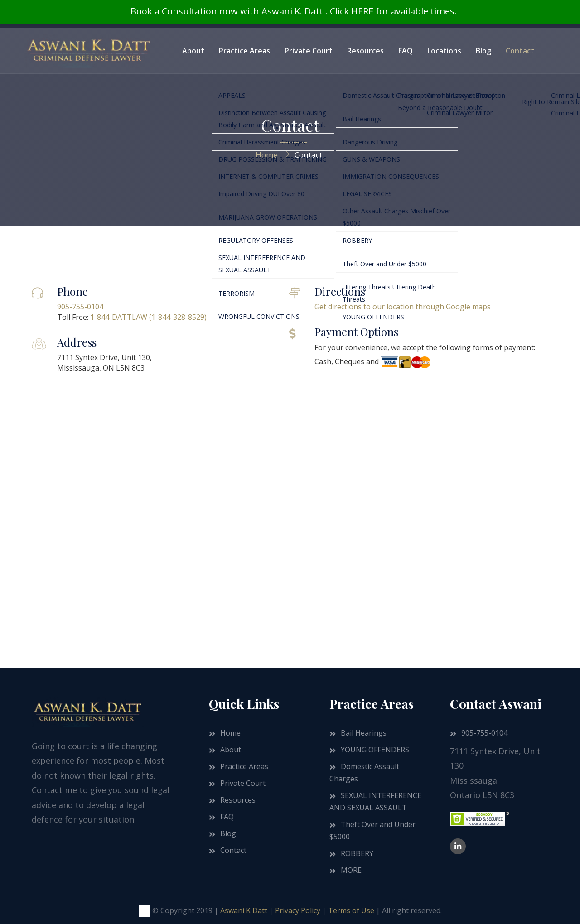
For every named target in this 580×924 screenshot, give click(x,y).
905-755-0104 (80, 307)
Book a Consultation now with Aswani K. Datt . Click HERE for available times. (294, 11)
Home (230, 733)
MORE (351, 870)
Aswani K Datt (244, 910)
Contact (520, 51)
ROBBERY (357, 853)
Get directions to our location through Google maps (403, 307)
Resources (365, 51)
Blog (483, 51)
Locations (444, 51)
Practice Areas (244, 51)
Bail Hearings (364, 733)
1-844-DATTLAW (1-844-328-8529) (148, 317)
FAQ (406, 51)
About (193, 51)
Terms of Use (351, 910)
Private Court (309, 51)
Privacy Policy (298, 910)
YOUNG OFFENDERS (375, 750)
